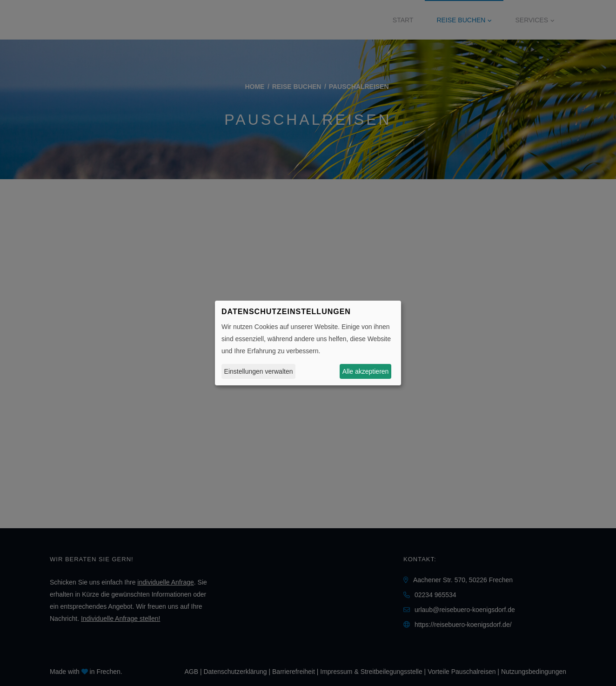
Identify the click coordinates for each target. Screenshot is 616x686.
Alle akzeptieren (366, 371)
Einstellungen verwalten (259, 371)
